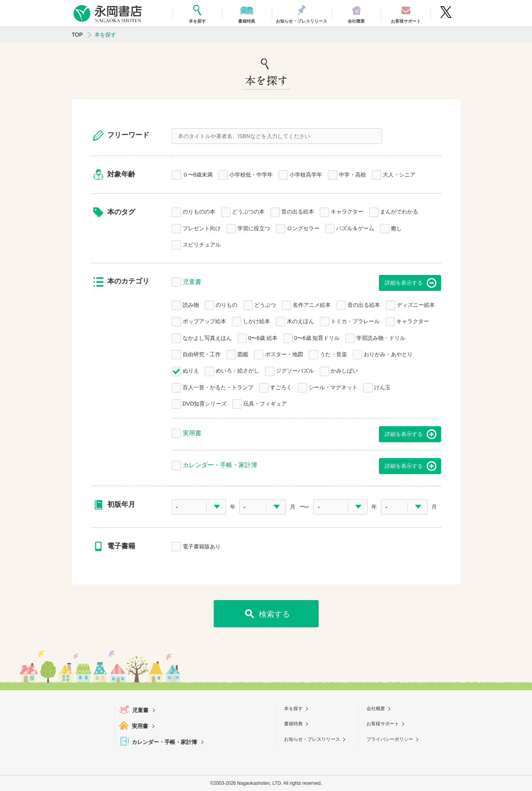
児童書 (192, 281)
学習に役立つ (254, 228)
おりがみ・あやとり (388, 354)
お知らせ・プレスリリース (312, 739)
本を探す (293, 709)
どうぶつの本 (248, 211)
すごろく (281, 387)
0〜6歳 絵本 (263, 337)
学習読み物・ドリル (381, 337)
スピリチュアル (202, 244)
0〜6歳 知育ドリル (317, 337)
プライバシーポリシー (390, 739)
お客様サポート (383, 724)
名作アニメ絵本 (312, 304)
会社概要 (376, 709)
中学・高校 (352, 174)
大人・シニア (399, 174)
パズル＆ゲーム (355, 228)
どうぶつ (265, 304)
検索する (274, 614)
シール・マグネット (333, 387)
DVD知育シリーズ (205, 403)
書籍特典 (293, 724)
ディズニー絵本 (416, 304)
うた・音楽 (333, 354)
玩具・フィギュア (265, 403)
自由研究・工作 (202, 354)
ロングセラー (303, 228)
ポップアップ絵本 (204, 321)
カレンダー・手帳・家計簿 (220, 464)
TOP (78, 35)
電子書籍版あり (202, 546)
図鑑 (243, 354)
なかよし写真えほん (207, 337)
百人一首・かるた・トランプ (218, 387)
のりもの (227, 304)
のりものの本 (199, 211)
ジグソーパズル (295, 370)
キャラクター (347, 211)
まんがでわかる (399, 211)
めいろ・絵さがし (237, 370)
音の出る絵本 (298, 211)
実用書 (192, 432)
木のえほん (300, 321)
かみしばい (344, 370)
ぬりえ (191, 370)
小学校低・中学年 (251, 174)
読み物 (191, 304)
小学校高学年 (306, 174)
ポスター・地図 (284, 354)
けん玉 (382, 387)
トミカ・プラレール (355, 321)
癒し (396, 228)
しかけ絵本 (256, 321)
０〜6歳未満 (198, 174)
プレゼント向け (202, 228)
